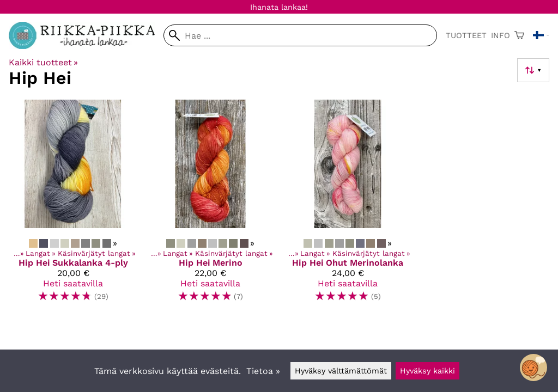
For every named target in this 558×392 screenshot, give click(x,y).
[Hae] (300, 35)
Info (501, 35)
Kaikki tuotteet (43, 62)
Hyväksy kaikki (427, 371)
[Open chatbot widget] (533, 367)
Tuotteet (466, 35)
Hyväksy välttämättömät (341, 371)
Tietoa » (263, 371)
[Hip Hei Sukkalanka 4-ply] (73, 205)
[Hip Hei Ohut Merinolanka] (348, 205)
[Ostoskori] (519, 35)
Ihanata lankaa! (279, 7)
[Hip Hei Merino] (210, 205)
